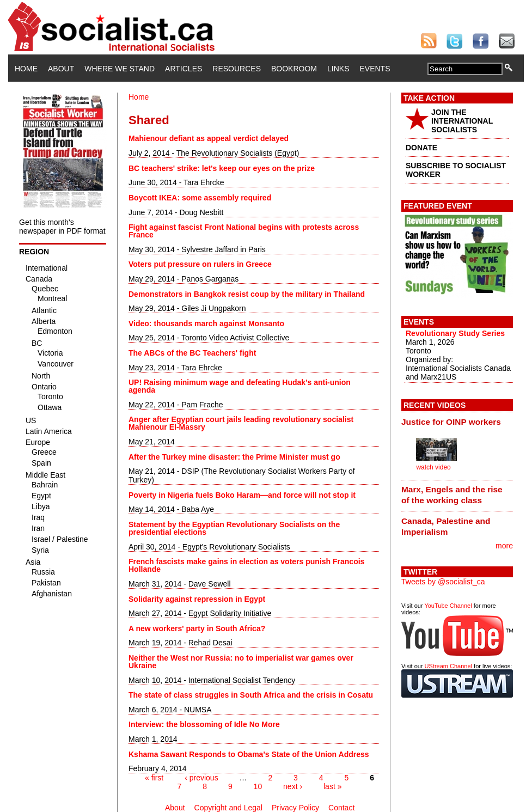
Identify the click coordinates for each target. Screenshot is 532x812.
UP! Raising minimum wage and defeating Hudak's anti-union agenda (240, 386)
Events (375, 69)
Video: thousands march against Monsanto (206, 323)
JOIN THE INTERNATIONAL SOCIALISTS (462, 121)
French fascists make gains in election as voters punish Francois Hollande (246, 565)
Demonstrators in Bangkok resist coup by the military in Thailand (247, 294)
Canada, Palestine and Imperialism (446, 526)
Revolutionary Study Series (455, 333)
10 (258, 786)
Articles (184, 69)
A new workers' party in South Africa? (197, 628)
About (61, 69)
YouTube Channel (448, 606)
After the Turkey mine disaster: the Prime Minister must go (234, 457)
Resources (237, 69)
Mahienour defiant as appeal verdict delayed (209, 138)
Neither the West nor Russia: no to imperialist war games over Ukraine (241, 662)
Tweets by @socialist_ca (443, 582)
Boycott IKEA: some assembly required (200, 198)
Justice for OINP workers (451, 422)
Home (26, 69)
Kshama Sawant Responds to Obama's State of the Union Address (249, 754)
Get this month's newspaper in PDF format (62, 227)
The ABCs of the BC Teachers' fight (192, 353)
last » (332, 786)
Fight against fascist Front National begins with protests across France (244, 231)
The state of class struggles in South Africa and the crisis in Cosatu (251, 695)
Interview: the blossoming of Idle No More (204, 724)
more (504, 546)
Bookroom (294, 69)
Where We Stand (120, 69)
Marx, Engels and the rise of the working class (452, 495)
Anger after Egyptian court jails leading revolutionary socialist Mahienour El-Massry (241, 423)
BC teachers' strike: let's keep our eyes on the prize (222, 168)
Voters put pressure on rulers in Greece (200, 264)
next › (293, 786)
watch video (433, 467)
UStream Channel (448, 666)
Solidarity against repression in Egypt (197, 599)
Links (338, 69)
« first (154, 778)
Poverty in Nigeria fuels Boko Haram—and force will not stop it (242, 495)
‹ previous (201, 778)
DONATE (421, 148)
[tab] (457, 422)
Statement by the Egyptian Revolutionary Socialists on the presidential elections (234, 528)
